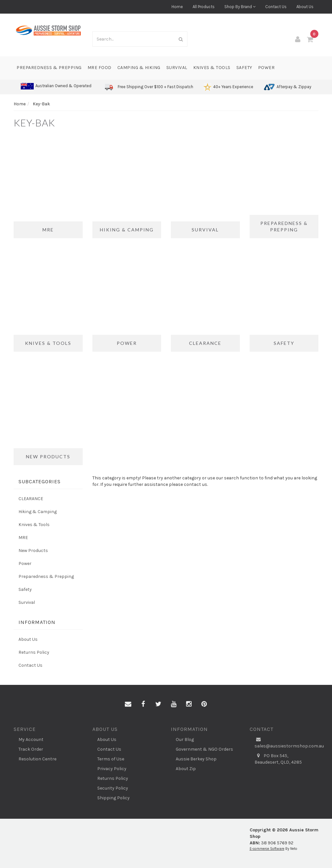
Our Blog (185, 739)
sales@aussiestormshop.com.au (287, 743)
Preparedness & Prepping (49, 68)
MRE (23, 538)
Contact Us (276, 7)
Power (267, 68)
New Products (33, 551)
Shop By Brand (240, 7)
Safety (244, 68)
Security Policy (113, 788)
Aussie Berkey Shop (196, 759)
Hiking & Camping (38, 512)
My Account (31, 739)
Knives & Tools (212, 68)
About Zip (186, 769)
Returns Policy (34, 652)
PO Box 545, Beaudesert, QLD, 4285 (278, 759)
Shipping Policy (113, 798)
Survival (177, 68)
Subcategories (40, 481)
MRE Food (100, 68)
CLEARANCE (31, 499)
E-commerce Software (267, 849)
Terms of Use (111, 759)
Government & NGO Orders (204, 749)
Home (177, 7)
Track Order (31, 749)
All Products (204, 7)
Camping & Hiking (139, 68)
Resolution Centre (37, 759)
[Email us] (128, 704)
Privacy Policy (112, 769)
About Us (305, 7)
